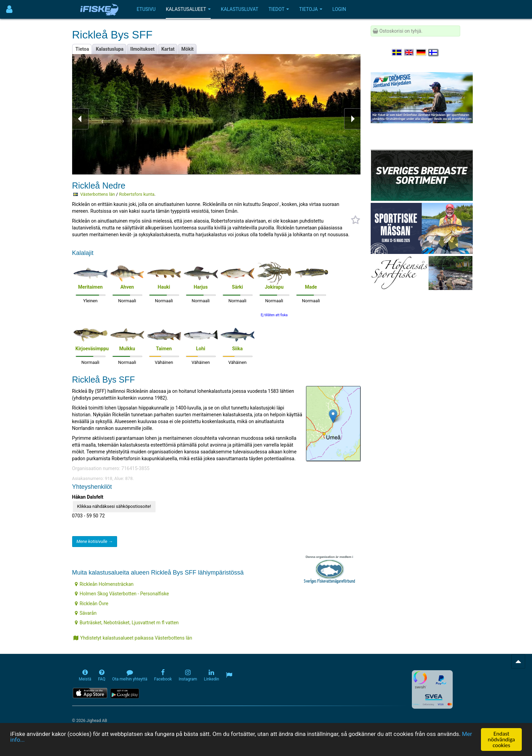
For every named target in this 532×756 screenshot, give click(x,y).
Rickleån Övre (92, 604)
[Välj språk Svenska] (397, 52)
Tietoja (311, 9)
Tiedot (279, 9)
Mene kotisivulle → (95, 541)
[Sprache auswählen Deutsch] (421, 52)
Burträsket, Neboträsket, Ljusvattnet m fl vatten (127, 623)
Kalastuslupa (109, 49)
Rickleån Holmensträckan (104, 584)
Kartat (168, 49)
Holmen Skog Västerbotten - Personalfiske (122, 594)
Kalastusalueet (188, 9)
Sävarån (86, 613)
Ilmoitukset (142, 49)
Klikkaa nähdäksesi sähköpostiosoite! (114, 506)
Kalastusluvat (240, 9)
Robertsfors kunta (137, 194)
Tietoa (82, 49)
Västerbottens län (98, 194)
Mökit (188, 49)
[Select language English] (409, 52)
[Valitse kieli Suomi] (434, 52)
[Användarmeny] (9, 9)
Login (339, 9)
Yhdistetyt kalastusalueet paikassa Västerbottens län (133, 638)
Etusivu (146, 9)
